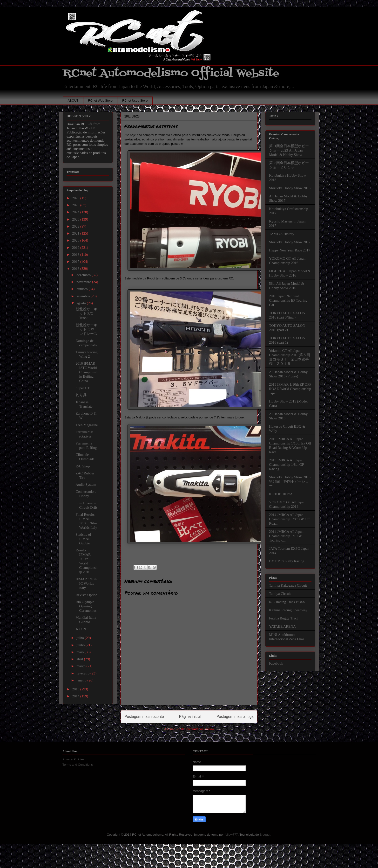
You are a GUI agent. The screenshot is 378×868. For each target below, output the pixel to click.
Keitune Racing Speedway (288, 610)
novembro (84, 282)
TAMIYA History (282, 234)
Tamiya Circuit (280, 594)
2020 (76, 240)
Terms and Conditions (78, 765)
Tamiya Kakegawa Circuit (288, 585)
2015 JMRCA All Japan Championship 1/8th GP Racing (286, 465)
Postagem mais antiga (235, 717)
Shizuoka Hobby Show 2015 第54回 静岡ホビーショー (290, 481)
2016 (76, 269)
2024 (76, 212)
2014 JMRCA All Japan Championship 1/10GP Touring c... (286, 536)
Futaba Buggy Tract (283, 618)
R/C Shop (83, 466)
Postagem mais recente (144, 717)
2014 (76, 696)
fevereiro (83, 673)
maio (81, 652)
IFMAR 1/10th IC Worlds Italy (87, 583)
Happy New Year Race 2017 (290, 250)
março (81, 666)
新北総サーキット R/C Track (87, 313)
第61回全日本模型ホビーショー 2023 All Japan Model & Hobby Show (289, 150)
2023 (76, 219)
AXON (81, 629)
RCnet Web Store (100, 101)
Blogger (265, 835)
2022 (76, 226)
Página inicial (190, 717)
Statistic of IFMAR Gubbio (84, 539)
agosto (82, 303)
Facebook (276, 663)
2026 (76, 198)
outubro (82, 289)
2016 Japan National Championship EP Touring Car (288, 300)
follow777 (231, 835)
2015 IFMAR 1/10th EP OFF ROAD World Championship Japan (290, 389)
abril (80, 659)
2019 (76, 248)
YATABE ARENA (282, 626)
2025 (76, 205)
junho (81, 645)
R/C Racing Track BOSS (287, 602)
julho (81, 638)
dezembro (84, 275)
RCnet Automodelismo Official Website (171, 73)
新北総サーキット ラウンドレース (87, 329)
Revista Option (87, 595)
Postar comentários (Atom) (195, 729)
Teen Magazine (87, 425)
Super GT (83, 388)
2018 (76, 255)
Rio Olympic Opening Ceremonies (86, 606)
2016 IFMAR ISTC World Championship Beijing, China (87, 372)
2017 (76, 262)
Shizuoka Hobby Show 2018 (290, 188)
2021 (76, 233)
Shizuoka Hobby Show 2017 (290, 242)
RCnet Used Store (135, 101)
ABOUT (73, 101)
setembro (84, 296)
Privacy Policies (73, 759)
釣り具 (81, 395)
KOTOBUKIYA (281, 494)
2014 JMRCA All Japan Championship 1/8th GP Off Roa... (289, 519)
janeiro (82, 680)
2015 (76, 689)
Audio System (86, 485)
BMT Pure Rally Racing (287, 561)
